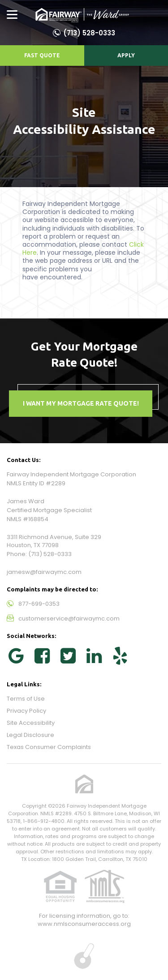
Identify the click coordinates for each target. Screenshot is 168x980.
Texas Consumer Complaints (49, 747)
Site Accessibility (31, 723)
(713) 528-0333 (89, 33)
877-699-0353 (39, 604)
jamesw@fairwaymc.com (44, 572)
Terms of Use (26, 699)
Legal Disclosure (30, 735)
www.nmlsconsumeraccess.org (84, 924)
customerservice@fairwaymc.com (69, 618)
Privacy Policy (26, 711)
